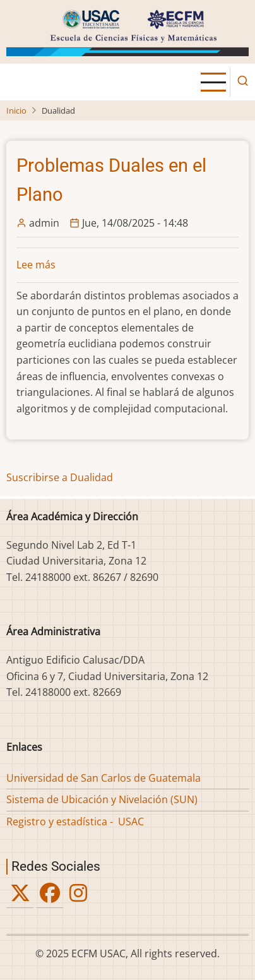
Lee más (36, 265)
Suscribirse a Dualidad (60, 477)
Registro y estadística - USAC (75, 822)
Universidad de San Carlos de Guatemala (104, 778)
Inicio (16, 111)
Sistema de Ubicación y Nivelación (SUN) (102, 799)
